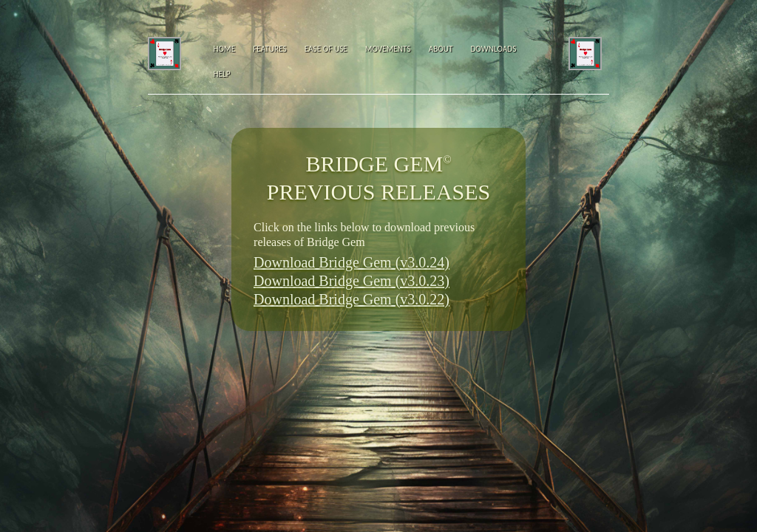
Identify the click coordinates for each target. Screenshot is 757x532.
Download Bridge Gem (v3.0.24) (352, 262)
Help (222, 74)
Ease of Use (326, 49)
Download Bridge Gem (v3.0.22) (352, 299)
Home (225, 49)
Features (270, 49)
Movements (388, 49)
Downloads (493, 49)
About (441, 49)
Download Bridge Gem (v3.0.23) (352, 281)
